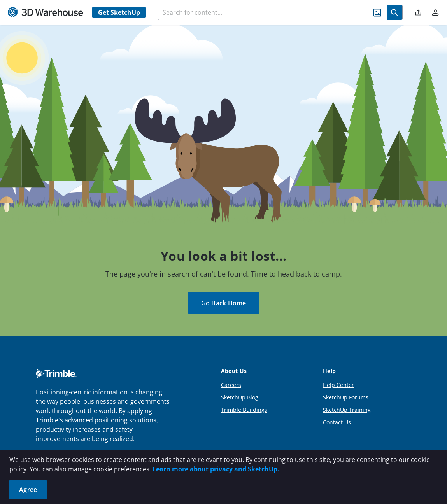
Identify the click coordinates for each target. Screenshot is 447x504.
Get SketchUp (119, 12)
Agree (28, 490)
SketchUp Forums (346, 397)
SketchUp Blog (240, 397)
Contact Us (337, 422)
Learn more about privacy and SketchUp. (216, 469)
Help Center (338, 385)
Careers (231, 385)
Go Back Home (224, 303)
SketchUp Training (347, 410)
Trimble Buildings (244, 410)
